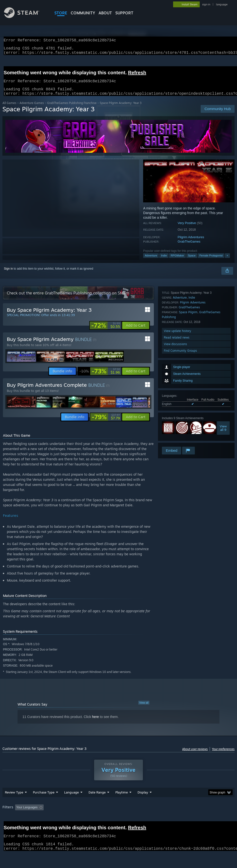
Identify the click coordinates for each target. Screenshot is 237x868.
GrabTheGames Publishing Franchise (72, 109)
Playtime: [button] (114, 820)
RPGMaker (177, 261)
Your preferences (223, 755)
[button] (136, 331)
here (96, 723)
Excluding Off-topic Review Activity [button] (76, 820)
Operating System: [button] (190, 820)
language (222, 4)
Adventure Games (32, 109)
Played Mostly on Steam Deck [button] (149, 820)
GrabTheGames (189, 247)
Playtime (122, 805)
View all (144, 708)
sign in (206, 4)
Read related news (177, 426)
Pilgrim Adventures (191, 243)
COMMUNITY (83, 13)
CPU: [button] (215, 820)
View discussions (175, 433)
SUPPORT (124, 13)
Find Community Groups (180, 439)
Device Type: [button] (28, 827)
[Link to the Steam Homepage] (25, 17)
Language (71, 805)
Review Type (14, 805)
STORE (61, 13)
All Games (9, 109)
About (105, 13)
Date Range (97, 805)
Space (192, 261)
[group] (119, 823)
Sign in (8, 274)
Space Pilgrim (188, 401)
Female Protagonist (211, 261)
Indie (164, 261)
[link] (106, 331)
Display (143, 805)
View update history (178, 420)
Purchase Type (44, 805)
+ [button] (227, 261)
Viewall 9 (223, 360)
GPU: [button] (7, 827)
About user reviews (195, 755)
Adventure (151, 261)
